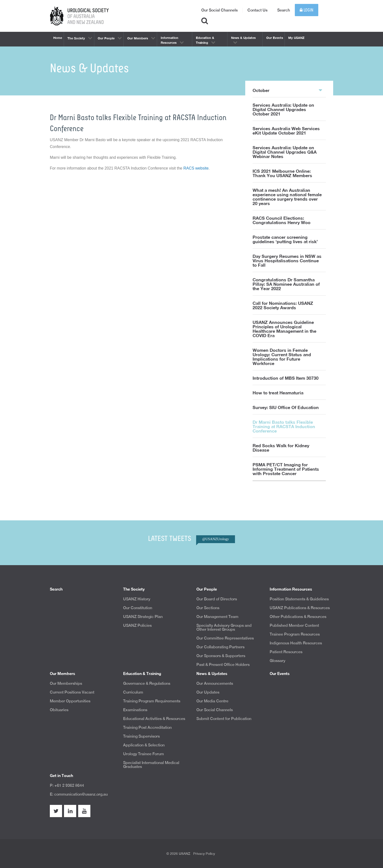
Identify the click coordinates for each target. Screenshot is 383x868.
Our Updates (208, 692)
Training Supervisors (141, 736)
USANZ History (137, 599)
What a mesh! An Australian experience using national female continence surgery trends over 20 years (287, 197)
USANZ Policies (137, 625)
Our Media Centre (212, 701)
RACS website (196, 168)
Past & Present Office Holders (223, 665)
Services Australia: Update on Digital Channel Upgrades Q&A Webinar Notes (285, 152)
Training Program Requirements (152, 701)
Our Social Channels (219, 10)
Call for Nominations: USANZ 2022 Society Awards (283, 305)
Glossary (277, 661)
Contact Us (257, 10)
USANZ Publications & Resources (300, 608)
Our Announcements (215, 683)
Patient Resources (286, 652)
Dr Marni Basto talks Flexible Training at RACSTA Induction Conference (284, 426)
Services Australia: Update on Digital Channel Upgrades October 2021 (283, 109)
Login (307, 10)
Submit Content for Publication (224, 719)
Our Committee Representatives (225, 638)
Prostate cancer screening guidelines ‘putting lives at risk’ (285, 239)
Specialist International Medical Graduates (151, 765)
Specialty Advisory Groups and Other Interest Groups (224, 627)
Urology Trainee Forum (144, 754)
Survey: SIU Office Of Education (286, 407)
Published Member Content (294, 625)
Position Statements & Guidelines (299, 599)
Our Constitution (138, 608)
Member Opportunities (70, 701)
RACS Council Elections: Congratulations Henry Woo (282, 220)
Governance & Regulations (147, 683)
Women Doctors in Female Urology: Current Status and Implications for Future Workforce (282, 357)
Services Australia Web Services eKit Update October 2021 (286, 131)
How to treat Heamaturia (278, 393)
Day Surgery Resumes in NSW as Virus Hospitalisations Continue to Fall (287, 261)
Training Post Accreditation (147, 727)
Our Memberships (66, 683)
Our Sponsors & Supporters (221, 656)
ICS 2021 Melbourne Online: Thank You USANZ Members (282, 173)
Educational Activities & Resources (154, 719)
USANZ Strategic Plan (143, 617)
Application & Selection (144, 745)
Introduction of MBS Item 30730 (286, 378)
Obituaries (59, 710)
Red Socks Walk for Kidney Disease (281, 448)
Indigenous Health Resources (296, 643)
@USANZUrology (216, 539)
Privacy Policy (204, 854)
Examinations (135, 710)
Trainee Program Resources (295, 634)
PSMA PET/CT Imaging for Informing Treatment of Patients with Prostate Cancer (286, 469)
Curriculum (133, 692)
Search (284, 10)
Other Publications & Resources (298, 617)
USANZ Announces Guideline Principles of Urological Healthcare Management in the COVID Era (284, 329)
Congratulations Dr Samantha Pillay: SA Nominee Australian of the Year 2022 (286, 284)
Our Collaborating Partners (220, 647)
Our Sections (208, 608)
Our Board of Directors (217, 599)
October (287, 90)
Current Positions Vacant (72, 692)
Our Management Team (217, 617)
